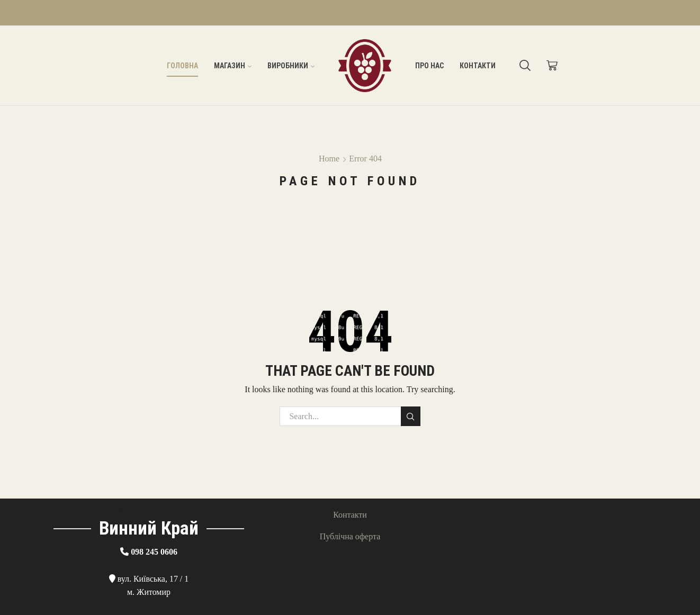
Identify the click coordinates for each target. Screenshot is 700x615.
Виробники (291, 66)
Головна (182, 66)
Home (329, 159)
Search (411, 417)
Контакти (478, 66)
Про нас (429, 66)
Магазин (233, 66)
